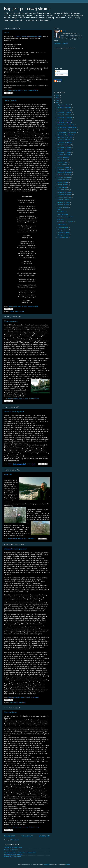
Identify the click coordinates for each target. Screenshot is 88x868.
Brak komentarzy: (33, 90)
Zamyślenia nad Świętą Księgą (13, 847)
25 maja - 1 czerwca (63, 180)
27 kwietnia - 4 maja (63, 190)
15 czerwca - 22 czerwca (65, 172)
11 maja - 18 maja (63, 185)
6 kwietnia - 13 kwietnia (64, 197)
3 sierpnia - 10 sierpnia (64, 155)
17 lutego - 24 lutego (63, 232)
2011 (58, 95)
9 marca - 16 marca (63, 207)
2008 (58, 103)
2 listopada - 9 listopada (64, 122)
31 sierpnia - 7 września (64, 145)
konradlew (47, 864)
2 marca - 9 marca (63, 227)
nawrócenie (22, 702)
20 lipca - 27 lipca (63, 160)
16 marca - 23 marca (63, 205)
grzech (11, 702)
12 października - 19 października (67, 130)
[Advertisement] (76, 84)
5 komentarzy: (35, 697)
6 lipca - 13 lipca (62, 165)
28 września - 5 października (66, 135)
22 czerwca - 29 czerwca (65, 170)
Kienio (64, 31)
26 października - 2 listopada (66, 125)
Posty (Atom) (15, 840)
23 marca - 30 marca (63, 202)
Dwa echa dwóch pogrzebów (14, 412)
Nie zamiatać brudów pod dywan (16, 549)
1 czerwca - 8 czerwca (64, 177)
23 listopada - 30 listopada (65, 115)
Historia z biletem (10, 712)
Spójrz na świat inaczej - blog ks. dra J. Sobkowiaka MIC (20, 852)
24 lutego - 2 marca (63, 230)
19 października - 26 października (67, 127)
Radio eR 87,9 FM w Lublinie (12, 857)
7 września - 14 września (65, 142)
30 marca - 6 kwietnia (64, 200)
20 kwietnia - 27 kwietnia (65, 192)
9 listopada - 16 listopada (65, 120)
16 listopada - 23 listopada (65, 117)
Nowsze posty (10, 836)
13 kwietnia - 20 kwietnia (65, 195)
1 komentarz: (32, 538)
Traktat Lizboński (10, 100)
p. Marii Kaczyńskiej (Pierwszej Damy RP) (29, 36)
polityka (12, 311)
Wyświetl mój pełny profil (61, 43)
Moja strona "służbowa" (11, 850)
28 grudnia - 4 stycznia (64, 105)
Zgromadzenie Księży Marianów (13, 854)
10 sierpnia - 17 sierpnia (64, 152)
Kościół (16, 702)
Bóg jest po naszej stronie (27, 8)
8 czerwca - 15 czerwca (64, 175)
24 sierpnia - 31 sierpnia (64, 147)
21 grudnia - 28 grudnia (64, 107)
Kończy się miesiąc (11, 321)
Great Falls (8, 474)
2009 (58, 100)
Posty (57, 71)
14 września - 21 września (65, 140)
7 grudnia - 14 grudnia (64, 110)
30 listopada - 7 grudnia (64, 112)
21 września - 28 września (65, 137)
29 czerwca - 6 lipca (63, 167)
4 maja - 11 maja (62, 187)
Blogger (68, 864)
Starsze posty (44, 836)
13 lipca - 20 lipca (63, 162)
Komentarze (59, 75)
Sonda (6, 33)
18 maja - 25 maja (63, 182)
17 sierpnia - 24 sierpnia (64, 150)
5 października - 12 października (67, 132)
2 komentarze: (32, 464)
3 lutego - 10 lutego (63, 237)
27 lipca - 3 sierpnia (63, 157)
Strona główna (27, 836)
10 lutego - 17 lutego (63, 235)
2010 (58, 98)
